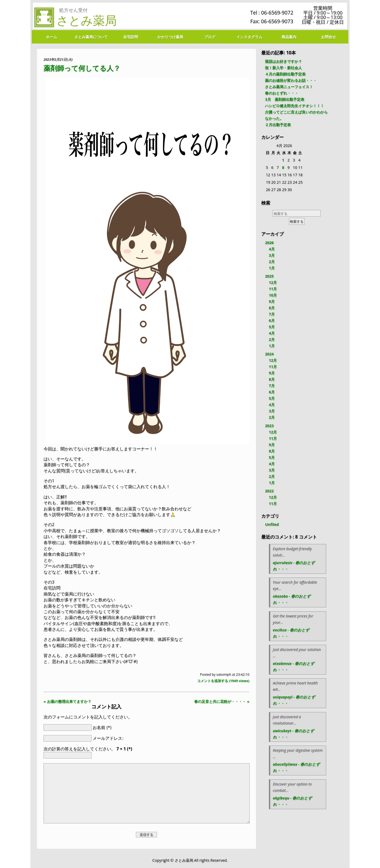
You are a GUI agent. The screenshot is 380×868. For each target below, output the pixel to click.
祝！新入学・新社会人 (283, 68)
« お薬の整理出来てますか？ (67, 701)
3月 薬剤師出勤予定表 (284, 99)
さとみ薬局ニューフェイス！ (289, 87)
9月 (272, 301)
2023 (269, 426)
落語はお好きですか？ (283, 61)
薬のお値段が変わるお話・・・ (291, 80)
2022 (269, 491)
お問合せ (329, 37)
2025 (269, 276)
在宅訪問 (131, 37)
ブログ (210, 37)
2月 (272, 262)
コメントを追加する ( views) (223, 681)
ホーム (51, 37)
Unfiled (272, 524)
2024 (269, 354)
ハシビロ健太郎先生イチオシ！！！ (294, 106)
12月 (273, 282)
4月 (272, 249)
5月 (272, 327)
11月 (273, 289)
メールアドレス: (108, 738)
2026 (269, 243)
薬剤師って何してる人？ (82, 68)
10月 (273, 295)
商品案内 (289, 37)
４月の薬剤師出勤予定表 (285, 74)
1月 (272, 268)
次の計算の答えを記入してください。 (88, 749)
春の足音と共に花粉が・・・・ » (222, 701)
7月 (272, 314)
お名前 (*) (102, 727)
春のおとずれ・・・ (282, 93)
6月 (272, 320)
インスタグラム (249, 37)
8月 (272, 308)
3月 (272, 255)
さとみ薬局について (91, 37)
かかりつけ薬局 (170, 37)
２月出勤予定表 (278, 125)
